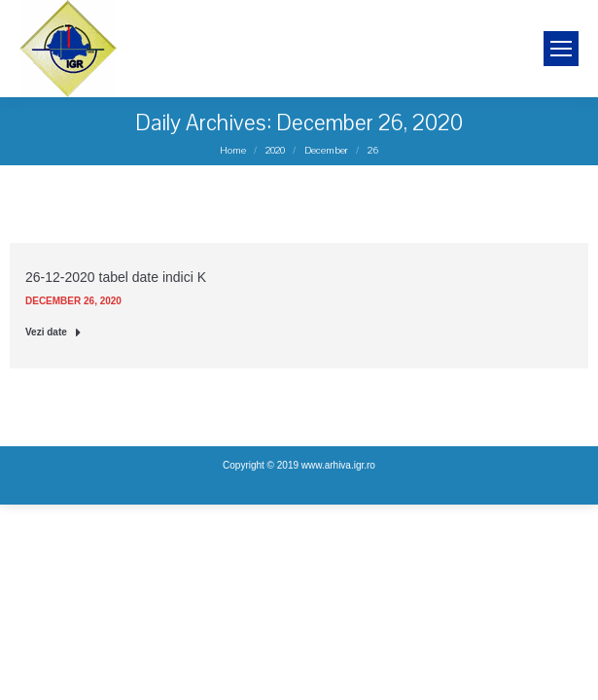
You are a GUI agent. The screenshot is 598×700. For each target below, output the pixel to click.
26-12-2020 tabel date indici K (116, 277)
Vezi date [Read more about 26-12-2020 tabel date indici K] (53, 332)
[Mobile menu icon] (561, 49)
